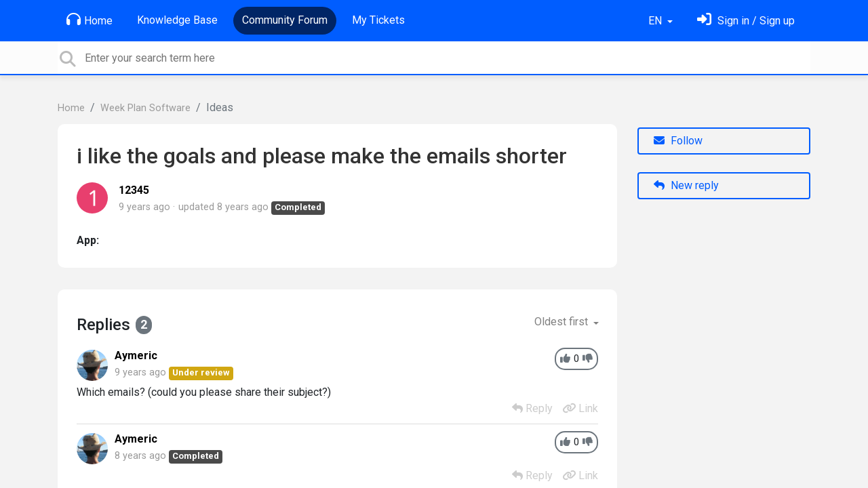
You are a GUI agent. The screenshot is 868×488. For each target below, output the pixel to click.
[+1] (565, 359)
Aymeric (136, 355)
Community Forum (285, 20)
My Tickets (378, 20)
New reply (686, 185)
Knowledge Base (177, 20)
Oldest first (563, 322)
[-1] (588, 359)
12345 (134, 190)
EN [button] (656, 21)
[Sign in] (746, 21)
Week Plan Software (145, 108)
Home (90, 20)
